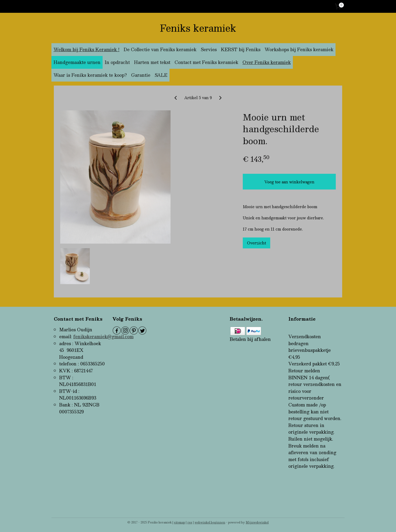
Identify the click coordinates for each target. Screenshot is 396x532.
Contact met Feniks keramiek (206, 62)
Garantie (141, 75)
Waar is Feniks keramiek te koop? (90, 75)
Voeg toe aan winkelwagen (289, 182)
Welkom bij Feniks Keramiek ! (86, 49)
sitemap (179, 522)
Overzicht (256, 243)
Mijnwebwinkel (257, 522)
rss (190, 522)
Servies (209, 49)
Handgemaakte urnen (77, 62)
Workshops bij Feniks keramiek (299, 49)
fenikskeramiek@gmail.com (103, 336)
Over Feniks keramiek (267, 62)
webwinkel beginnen (210, 522)
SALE (161, 75)
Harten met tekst (152, 62)
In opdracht (117, 62)
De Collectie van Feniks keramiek (160, 49)
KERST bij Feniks (241, 49)
